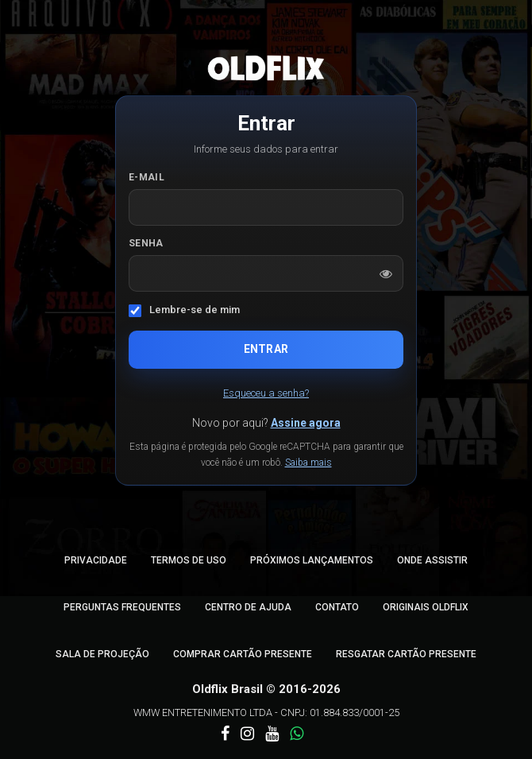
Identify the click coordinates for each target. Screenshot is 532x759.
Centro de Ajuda (248, 607)
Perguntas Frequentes (122, 607)
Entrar (266, 349)
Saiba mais (308, 463)
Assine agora (306, 423)
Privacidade (96, 560)
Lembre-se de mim (195, 310)
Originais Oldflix (426, 607)
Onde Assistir (432, 560)
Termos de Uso (189, 560)
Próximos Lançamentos (312, 560)
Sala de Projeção (102, 654)
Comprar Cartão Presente (243, 654)
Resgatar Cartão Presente (406, 654)
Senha (146, 243)
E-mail (146, 177)
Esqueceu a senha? (266, 393)
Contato (337, 607)
